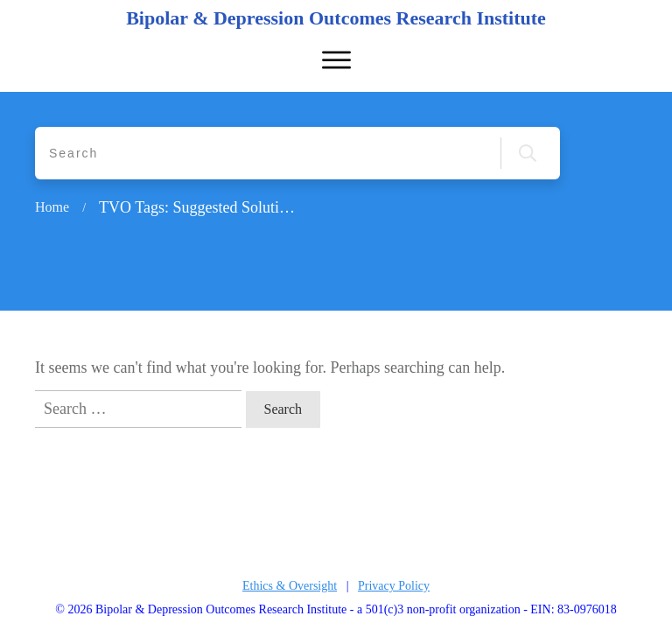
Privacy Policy (394, 586)
